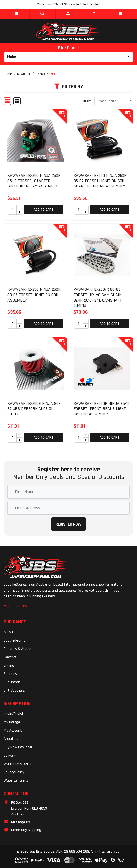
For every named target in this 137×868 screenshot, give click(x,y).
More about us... (16, 606)
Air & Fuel (11, 632)
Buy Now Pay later (18, 747)
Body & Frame (15, 640)
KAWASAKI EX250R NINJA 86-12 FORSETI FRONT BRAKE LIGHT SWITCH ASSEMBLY (102, 409)
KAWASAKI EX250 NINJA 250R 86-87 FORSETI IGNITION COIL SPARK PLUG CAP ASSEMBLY (100, 181)
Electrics (10, 657)
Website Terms (16, 781)
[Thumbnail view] (7, 101)
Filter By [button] (69, 87)
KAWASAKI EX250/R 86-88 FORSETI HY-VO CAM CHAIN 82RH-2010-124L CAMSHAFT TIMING (98, 297)
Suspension (13, 674)
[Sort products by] (114, 101)
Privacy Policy (14, 772)
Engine (9, 665)
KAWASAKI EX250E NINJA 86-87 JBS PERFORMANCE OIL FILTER (34, 409)
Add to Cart (44, 210)
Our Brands (12, 682)
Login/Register (15, 714)
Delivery (10, 756)
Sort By (85, 101)
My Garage (12, 722)
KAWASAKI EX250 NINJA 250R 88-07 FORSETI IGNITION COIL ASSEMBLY (34, 295)
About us (11, 739)
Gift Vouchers (14, 690)
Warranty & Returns (20, 764)
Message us (20, 822)
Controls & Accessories (22, 649)
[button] (16, 14)
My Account (13, 730)
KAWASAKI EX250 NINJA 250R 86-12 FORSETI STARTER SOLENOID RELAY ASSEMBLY (34, 181)
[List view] (17, 101)
